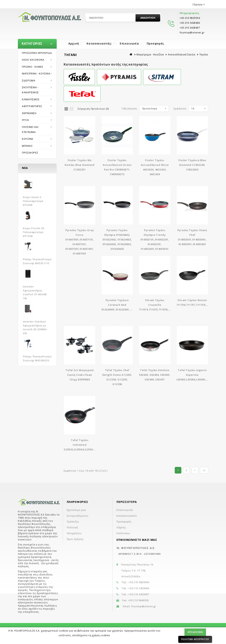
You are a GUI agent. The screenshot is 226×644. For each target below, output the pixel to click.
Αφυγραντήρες (32, 106)
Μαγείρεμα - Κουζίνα (36, 73)
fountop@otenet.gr (144, 606)
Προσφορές (155, 43)
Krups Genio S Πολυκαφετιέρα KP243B (33, 201)
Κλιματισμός (31, 99)
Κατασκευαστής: (99, 43)
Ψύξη (26, 120)
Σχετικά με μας (76, 510)
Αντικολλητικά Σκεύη (182, 54)
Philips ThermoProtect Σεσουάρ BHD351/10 (37, 261)
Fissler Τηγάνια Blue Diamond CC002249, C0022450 (192, 165)
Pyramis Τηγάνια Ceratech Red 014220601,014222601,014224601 (122, 305)
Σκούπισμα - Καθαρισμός (30, 90)
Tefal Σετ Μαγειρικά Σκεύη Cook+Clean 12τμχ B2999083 (80, 375)
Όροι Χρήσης (75, 539)
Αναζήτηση (148, 18)
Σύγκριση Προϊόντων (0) (93, 109)
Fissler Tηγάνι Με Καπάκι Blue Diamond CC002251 (80, 165)
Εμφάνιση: (180, 108)
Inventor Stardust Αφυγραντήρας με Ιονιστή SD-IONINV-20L (35, 327)
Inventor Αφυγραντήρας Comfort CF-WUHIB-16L (35, 292)
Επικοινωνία (129, 43)
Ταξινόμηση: (130, 108)
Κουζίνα (28, 139)
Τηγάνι (204, 54)
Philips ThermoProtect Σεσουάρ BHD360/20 (37, 358)
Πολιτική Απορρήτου (195, 639)
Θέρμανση (29, 113)
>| (204, 470)
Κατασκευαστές (127, 516)
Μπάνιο (27, 146)
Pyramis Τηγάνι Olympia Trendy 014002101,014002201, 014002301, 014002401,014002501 (155, 239)
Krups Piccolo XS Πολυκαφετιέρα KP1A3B (34, 232)
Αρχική (74, 43)
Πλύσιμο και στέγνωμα (30, 129)
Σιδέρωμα (29, 80)
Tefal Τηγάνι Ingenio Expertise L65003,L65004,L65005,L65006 (196, 375)
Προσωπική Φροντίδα (37, 53)
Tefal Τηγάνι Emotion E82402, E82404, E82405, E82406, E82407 (155, 375)
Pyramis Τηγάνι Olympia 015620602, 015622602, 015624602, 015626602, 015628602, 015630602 (117, 239)
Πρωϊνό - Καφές (33, 67)
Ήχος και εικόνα (33, 60)
